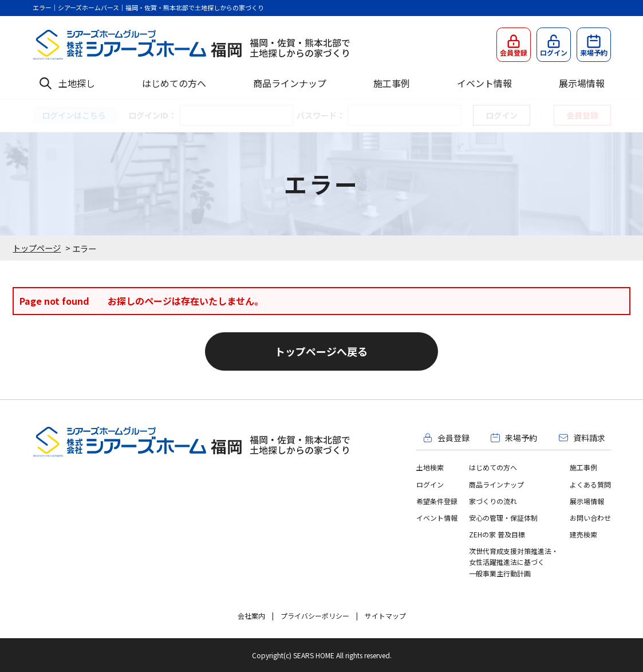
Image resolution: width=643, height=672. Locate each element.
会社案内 (251, 616)
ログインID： (152, 115)
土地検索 (430, 467)
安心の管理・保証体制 (503, 518)
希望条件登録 (437, 501)
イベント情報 (484, 83)
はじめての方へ (174, 83)
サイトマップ (385, 616)
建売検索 (583, 534)
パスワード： (321, 115)
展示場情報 (582, 83)
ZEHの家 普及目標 (497, 534)
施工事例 (392, 83)
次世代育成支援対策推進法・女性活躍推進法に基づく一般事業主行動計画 (514, 562)
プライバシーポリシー (315, 616)
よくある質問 (590, 484)
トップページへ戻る (321, 351)
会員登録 (582, 115)
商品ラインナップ (290, 83)
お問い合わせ (590, 518)
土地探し (77, 83)
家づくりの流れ (493, 501)
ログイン (430, 484)
